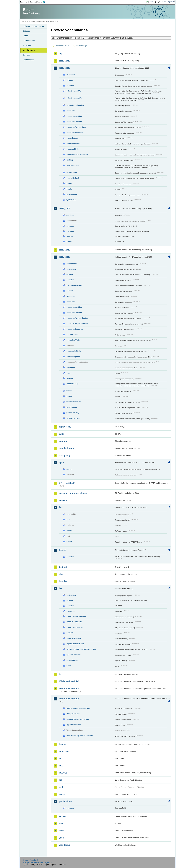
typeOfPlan (71, 200)
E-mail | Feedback (30, 860)
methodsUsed (72, 138)
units (69, 666)
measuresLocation (74, 122)
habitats (70, 291)
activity (69, 469)
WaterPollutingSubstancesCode (80, 736)
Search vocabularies (62, 46)
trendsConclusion (74, 402)
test (61, 824)
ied (61, 674)
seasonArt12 (72, 173)
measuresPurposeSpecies (77, 323)
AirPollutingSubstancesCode (78, 708)
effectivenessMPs (74, 91)
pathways (70, 633)
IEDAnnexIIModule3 (69, 689)
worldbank (64, 845)
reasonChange (73, 165)
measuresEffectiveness (76, 616)
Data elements (29, 41)
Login (151, 2)
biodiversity (65, 427)
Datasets (26, 31)
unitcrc (69, 542)
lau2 (61, 766)
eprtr (61, 463)
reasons (70, 236)
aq (60, 54)
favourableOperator (75, 285)
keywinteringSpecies (75, 105)
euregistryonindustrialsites (73, 493)
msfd (62, 787)
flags (69, 520)
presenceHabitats (74, 351)
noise (62, 794)
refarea (69, 531)
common (64, 441)
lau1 (61, 758)
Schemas (27, 45)
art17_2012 (65, 250)
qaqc (69, 373)
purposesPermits (74, 638)
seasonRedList (73, 178)
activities (70, 215)
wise (61, 838)
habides (63, 581)
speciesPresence (74, 655)
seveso (63, 816)
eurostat (63, 500)
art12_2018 (65, 68)
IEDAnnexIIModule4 (69, 699)
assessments (72, 264)
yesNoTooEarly (73, 413)
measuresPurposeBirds (76, 127)
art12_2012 (65, 61)
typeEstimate (72, 194)
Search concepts (82, 46)
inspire (63, 744)
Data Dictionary (43, 21)
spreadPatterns (73, 660)
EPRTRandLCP (67, 483)
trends (69, 189)
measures (71, 111)
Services (26, 55)
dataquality (65, 455)
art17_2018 (65, 257)
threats (69, 183)
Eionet (33, 21)
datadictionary (66, 448)
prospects (71, 367)
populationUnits (73, 143)
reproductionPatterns (75, 644)
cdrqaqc (70, 80)
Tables (25, 36)
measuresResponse (75, 133)
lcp (61, 780)
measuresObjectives (75, 627)
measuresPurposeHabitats (77, 318)
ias (61, 588)
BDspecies (71, 75)
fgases (62, 550)
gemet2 (63, 567)
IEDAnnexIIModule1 (69, 681)
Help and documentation (33, 26)
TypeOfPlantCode (74, 725)
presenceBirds (73, 149)
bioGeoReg (71, 269)
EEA (34, 2)
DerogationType (73, 714)
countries (70, 86)
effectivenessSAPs (74, 98)
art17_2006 (65, 208)
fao (61, 507)
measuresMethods (74, 622)
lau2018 (63, 773)
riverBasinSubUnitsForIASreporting (81, 649)
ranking (70, 160)
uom (61, 831)
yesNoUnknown (73, 418)
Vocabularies (29, 50)
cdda (62, 434)
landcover (64, 751)
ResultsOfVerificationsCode (78, 719)
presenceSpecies (74, 356)
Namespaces (28, 60)
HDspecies (71, 296)
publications (65, 801)
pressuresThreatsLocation (77, 154)
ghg (61, 574)
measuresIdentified (74, 116)
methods (70, 231)
